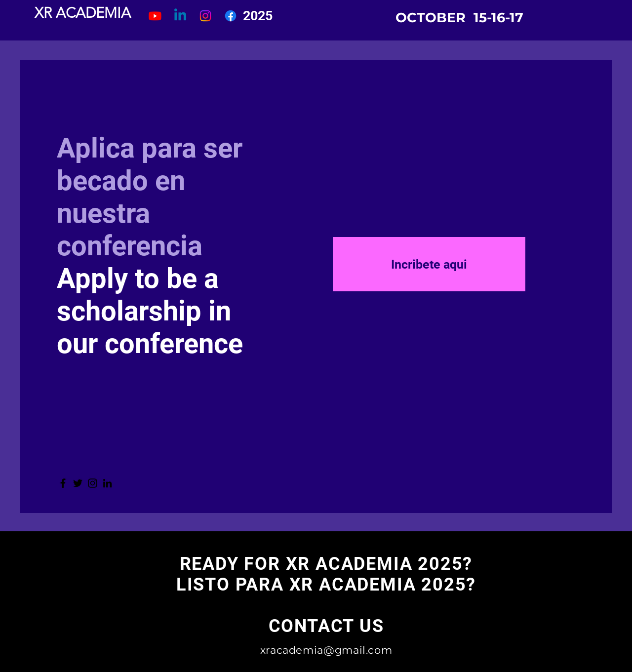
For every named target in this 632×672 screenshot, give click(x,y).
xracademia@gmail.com (326, 650)
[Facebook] (63, 483)
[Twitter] (78, 483)
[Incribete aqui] (429, 264)
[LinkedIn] (107, 483)
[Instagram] (93, 483)
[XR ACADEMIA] (83, 13)
